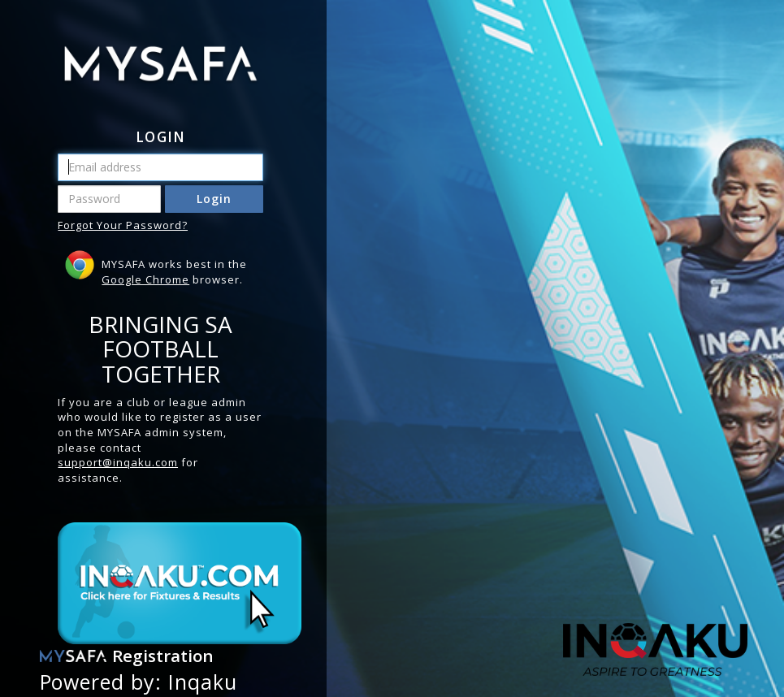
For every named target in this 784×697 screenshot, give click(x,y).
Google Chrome (145, 279)
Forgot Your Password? (123, 225)
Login (214, 199)
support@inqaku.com (118, 462)
